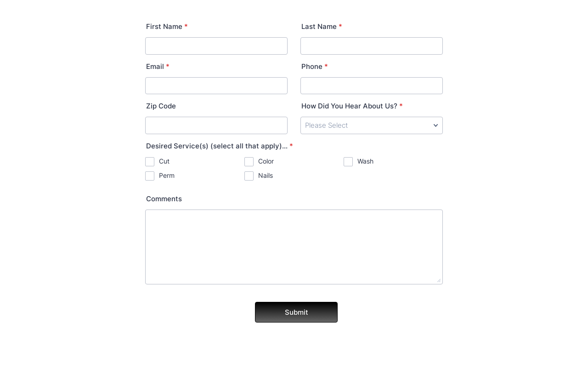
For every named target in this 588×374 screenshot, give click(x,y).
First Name (167, 26)
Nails (266, 175)
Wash (365, 161)
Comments (164, 199)
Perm (167, 175)
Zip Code (161, 106)
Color (266, 161)
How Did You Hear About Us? (352, 106)
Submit (297, 312)
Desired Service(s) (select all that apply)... (220, 146)
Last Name (322, 26)
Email (158, 66)
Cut (164, 161)
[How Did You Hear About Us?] (372, 125)
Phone (315, 66)
